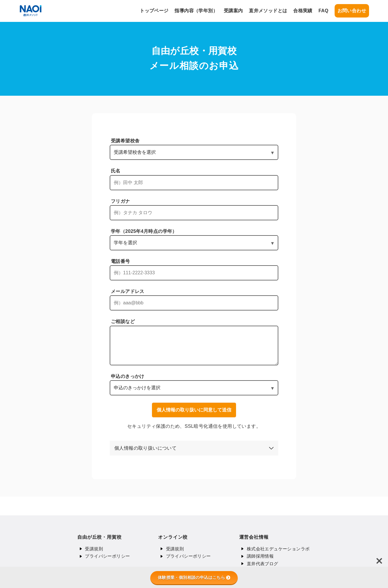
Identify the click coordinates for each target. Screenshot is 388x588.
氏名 (116, 171)
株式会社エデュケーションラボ (278, 549)
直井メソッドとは (268, 11)
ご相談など (123, 321)
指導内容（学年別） (196, 11)
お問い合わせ (352, 11)
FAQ (324, 11)
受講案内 (233, 11)
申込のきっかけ (128, 376)
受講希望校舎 (125, 141)
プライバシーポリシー (107, 556)
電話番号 (120, 261)
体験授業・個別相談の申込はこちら (194, 577)
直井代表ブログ (263, 564)
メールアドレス (128, 291)
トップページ (154, 11)
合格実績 (303, 11)
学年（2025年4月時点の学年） (144, 231)
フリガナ (120, 201)
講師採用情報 (260, 556)
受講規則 (94, 549)
